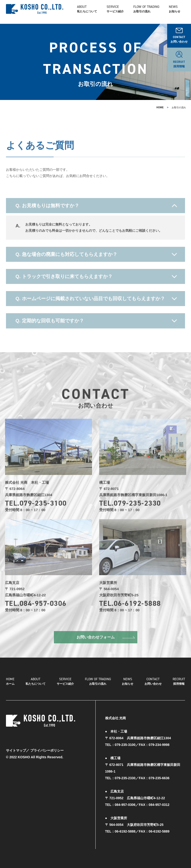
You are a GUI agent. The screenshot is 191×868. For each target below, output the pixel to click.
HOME (160, 107)
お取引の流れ (98, 681)
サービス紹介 (65, 681)
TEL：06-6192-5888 (120, 831)
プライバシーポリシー (47, 750)
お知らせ (175, 12)
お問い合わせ (153, 681)
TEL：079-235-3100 (120, 745)
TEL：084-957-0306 (120, 805)
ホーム (10, 681)
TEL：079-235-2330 (120, 778)
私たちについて (87, 12)
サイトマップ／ (18, 750)
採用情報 (179, 681)
